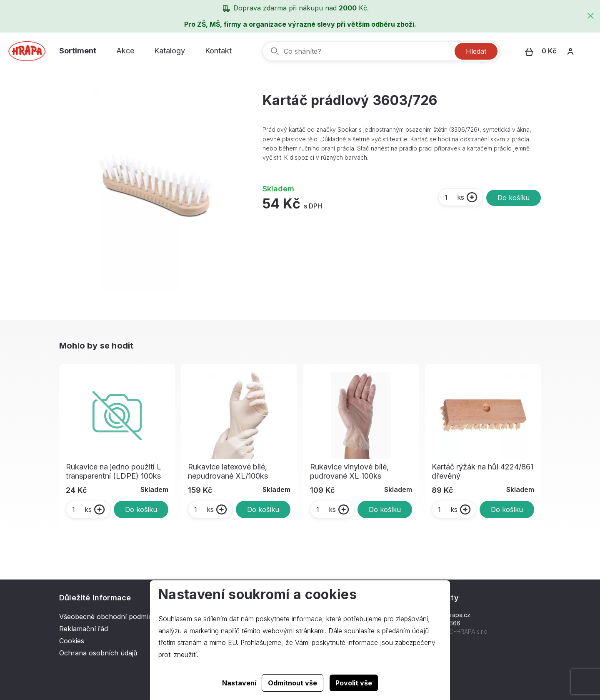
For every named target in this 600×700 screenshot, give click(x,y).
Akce (125, 51)
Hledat (476, 51)
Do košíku (514, 198)
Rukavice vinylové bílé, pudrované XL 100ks (349, 471)
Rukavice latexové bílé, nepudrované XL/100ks (228, 471)
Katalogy (170, 51)
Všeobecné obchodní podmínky (110, 617)
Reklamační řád (84, 629)
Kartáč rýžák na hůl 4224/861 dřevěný (482, 471)
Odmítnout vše (292, 683)
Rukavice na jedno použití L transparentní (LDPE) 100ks (114, 471)
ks (454, 197)
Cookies (72, 641)
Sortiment (78, 51)
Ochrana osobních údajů (98, 653)
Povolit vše (354, 683)
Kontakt (218, 51)
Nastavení (239, 683)
